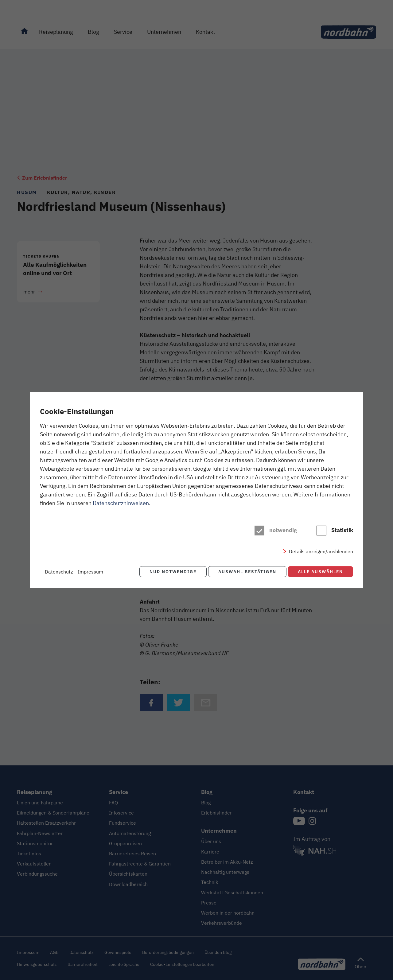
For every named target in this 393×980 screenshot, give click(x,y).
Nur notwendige (171, 572)
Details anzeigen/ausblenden (321, 552)
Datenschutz (59, 572)
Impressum (90, 572)
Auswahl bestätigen (246, 572)
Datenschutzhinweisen (121, 503)
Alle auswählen (320, 572)
